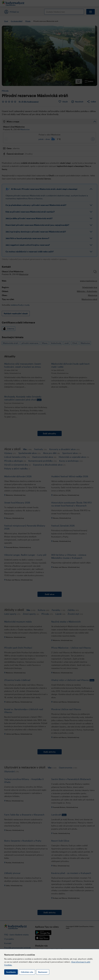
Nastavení (43, 972)
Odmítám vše (27, 972)
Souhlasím (11, 972)
